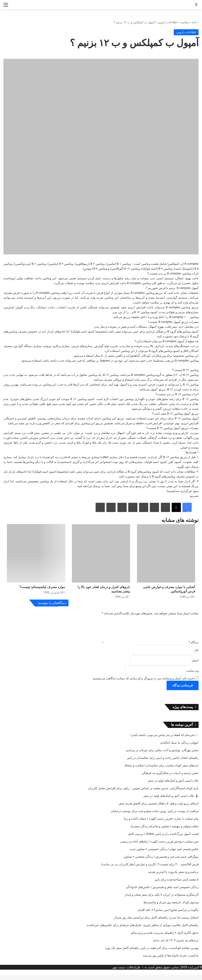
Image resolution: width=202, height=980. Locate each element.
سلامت (184, 22)
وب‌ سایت (192, 676)
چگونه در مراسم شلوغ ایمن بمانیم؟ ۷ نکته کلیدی (168, 915)
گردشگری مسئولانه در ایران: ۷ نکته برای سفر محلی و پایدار (162, 900)
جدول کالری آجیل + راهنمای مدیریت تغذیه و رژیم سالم (165, 938)
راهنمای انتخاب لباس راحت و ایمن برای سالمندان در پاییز (163, 763)
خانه (195, 22)
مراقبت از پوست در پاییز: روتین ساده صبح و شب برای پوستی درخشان (155, 817)
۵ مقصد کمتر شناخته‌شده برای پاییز (177, 885)
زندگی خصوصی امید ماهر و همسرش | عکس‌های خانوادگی (162, 893)
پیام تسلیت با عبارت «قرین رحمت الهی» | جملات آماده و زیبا (161, 824)
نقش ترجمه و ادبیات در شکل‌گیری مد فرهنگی (170, 778)
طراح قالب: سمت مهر (126, 973)
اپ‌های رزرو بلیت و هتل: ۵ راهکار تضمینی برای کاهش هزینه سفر (159, 809)
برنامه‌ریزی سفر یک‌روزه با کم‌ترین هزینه (173, 877)
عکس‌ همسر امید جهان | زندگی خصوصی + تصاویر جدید (164, 855)
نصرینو (194, 496)
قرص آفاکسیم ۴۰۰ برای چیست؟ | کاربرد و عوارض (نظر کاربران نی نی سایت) (150, 870)
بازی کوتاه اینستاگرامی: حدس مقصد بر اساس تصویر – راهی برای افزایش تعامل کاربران (143, 794)
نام (197, 655)
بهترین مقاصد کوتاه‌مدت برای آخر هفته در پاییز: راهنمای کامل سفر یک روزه (152, 953)
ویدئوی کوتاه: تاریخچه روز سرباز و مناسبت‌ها (171, 908)
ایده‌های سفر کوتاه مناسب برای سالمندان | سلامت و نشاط (162, 771)
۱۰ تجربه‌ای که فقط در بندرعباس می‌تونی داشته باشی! (165, 740)
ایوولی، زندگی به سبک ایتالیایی (179, 748)
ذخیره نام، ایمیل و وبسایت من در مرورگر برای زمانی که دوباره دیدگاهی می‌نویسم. (143, 684)
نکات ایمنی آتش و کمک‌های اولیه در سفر (173, 786)
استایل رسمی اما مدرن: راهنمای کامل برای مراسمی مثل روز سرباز (156, 923)
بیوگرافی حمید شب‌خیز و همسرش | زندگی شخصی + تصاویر (161, 862)
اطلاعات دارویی (167, 22)
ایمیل (195, 666)
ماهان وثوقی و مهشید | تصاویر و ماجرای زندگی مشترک (164, 832)
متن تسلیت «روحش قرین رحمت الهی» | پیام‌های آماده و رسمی (159, 847)
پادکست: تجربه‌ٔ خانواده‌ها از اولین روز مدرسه (171, 961)
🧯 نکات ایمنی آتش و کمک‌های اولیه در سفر (171, 801)
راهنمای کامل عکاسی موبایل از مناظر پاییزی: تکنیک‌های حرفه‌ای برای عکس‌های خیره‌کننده (143, 931)
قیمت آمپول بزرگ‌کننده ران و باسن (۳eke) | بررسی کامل (163, 839)
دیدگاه (194, 648)
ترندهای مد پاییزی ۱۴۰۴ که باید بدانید (176, 946)
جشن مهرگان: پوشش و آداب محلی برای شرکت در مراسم (162, 756)
